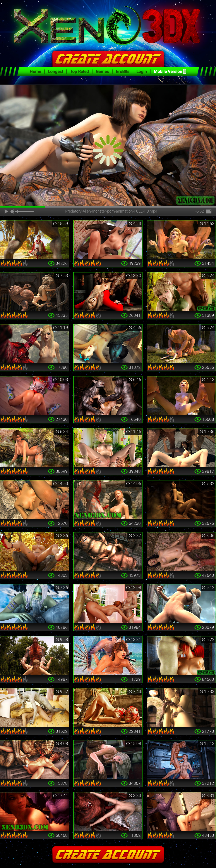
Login (142, 72)
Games (102, 72)
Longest (56, 72)
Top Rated (79, 72)
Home (35, 72)
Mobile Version (168, 72)
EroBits (123, 72)
